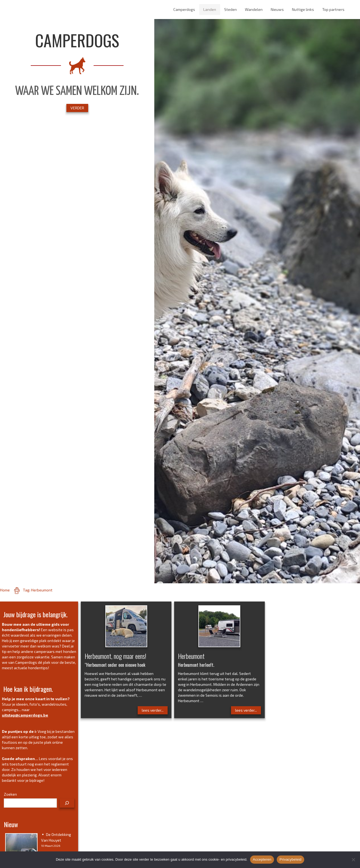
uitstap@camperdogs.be (25, 715)
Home (5, 590)
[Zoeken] (67, 803)
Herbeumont (191, 656)
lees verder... (153, 710)
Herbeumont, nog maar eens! (115, 656)
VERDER (77, 108)
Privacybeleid (290, 859)
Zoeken (10, 794)
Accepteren (262, 859)
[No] (353, 860)
